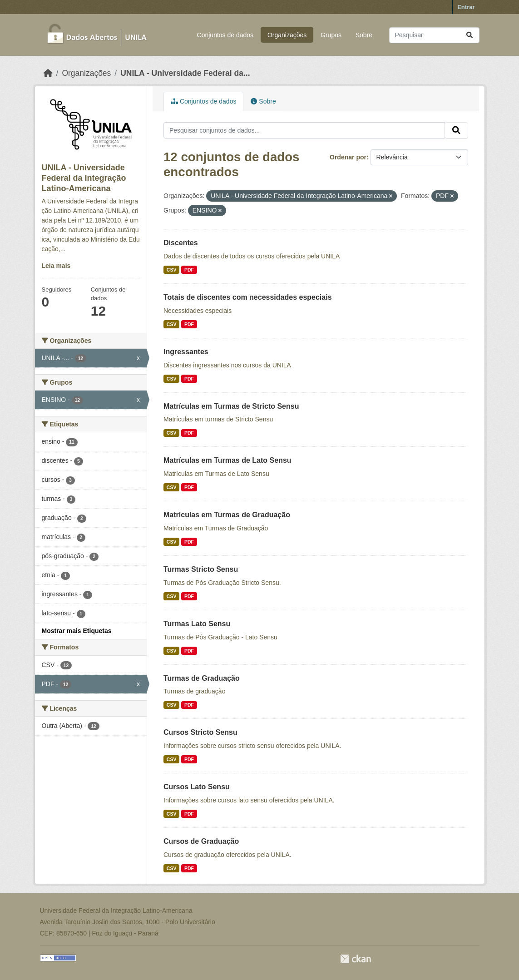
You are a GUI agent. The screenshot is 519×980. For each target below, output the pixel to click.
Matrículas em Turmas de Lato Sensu (227, 460)
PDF (189, 270)
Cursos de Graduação (201, 841)
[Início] (48, 73)
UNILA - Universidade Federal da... (185, 73)
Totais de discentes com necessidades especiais (248, 297)
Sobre (364, 35)
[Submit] (470, 35)
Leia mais (56, 266)
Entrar (466, 7)
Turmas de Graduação (202, 678)
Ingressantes (186, 352)
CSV (172, 270)
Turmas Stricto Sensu (201, 569)
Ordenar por (348, 157)
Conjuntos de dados (225, 35)
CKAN (356, 959)
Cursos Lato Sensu (197, 787)
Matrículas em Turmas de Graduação (227, 515)
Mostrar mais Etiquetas (77, 631)
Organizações (287, 35)
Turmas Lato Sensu (197, 624)
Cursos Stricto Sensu (200, 732)
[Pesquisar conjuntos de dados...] (434, 35)
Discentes (181, 243)
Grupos (331, 35)
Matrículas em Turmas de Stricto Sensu (231, 406)
